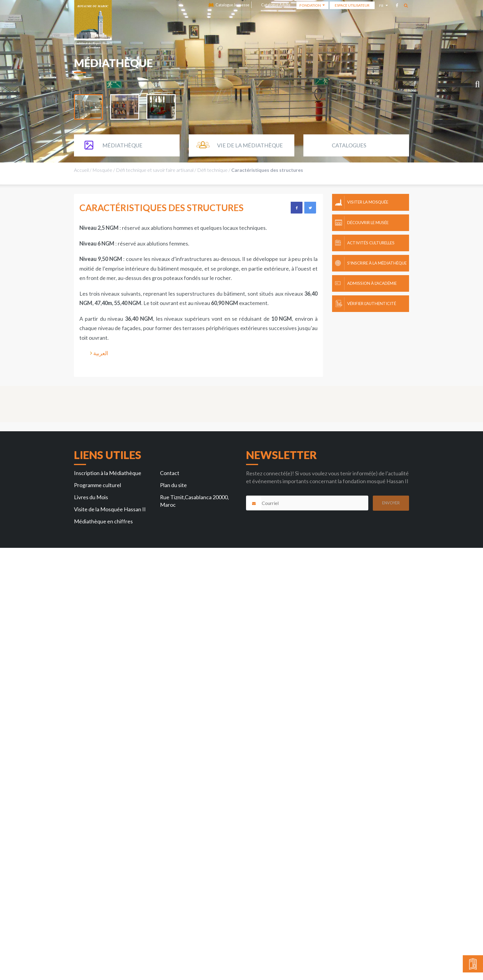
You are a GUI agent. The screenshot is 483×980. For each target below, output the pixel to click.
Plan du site (173, 485)
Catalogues (349, 145)
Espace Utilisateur (352, 5)
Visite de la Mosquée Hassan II (110, 509)
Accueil (81, 170)
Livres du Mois (91, 497)
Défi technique (212, 170)
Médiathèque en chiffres (103, 521)
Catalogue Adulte (276, 5)
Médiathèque (122, 145)
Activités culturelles (371, 243)
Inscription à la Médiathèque (108, 473)
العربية (101, 353)
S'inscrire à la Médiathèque (377, 263)
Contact (170, 473)
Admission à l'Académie (372, 283)
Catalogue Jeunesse (232, 5)
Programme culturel (98, 485)
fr (382, 6)
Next (474, 86)
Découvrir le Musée (368, 223)
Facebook (296, 207)
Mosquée (102, 170)
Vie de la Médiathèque (250, 145)
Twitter (310, 207)
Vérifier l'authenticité (372, 304)
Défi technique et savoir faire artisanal (155, 170)
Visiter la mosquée (368, 202)
